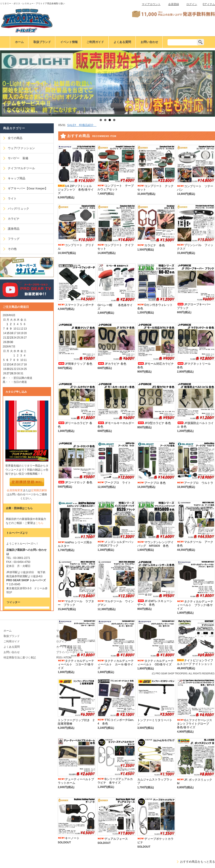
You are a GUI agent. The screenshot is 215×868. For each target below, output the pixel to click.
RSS (59, 658)
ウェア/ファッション (21, 148)
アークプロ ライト (114, 483)
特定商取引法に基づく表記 (20, 658)
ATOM (68, 658)
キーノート (69, 838)
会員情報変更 (15, 490)
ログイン (192, 4)
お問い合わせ (149, 42)
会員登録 (174, 4)
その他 (12, 249)
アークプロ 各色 (152, 483)
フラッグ (14, 239)
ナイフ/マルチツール (21, 168)
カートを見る (64, 647)
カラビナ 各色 (151, 245)
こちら (39, 523)
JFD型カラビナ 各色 (154, 423)
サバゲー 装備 (18, 158)
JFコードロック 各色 (75, 482)
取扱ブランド (42, 42)
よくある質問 (122, 42)
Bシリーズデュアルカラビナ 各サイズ (115, 781)
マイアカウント (151, 4)
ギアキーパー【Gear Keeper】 (28, 188)
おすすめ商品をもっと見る (198, 862)
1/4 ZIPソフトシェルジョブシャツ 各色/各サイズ (76, 190)
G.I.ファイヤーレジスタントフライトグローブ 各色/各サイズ (195, 724)
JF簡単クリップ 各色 (75, 364)
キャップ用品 (17, 178)
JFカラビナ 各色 (112, 364)
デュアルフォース (113, 839)
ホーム (19, 42)
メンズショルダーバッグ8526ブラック (116, 544)
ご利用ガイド (95, 42)
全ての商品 (15, 138)
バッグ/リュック (18, 209)
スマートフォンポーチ (76, 305)
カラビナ (14, 219)
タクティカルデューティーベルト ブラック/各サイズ (195, 605)
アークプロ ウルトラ (195, 483)
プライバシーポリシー (70, 652)
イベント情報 (69, 42)
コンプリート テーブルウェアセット (116, 188)
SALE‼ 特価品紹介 (82, 125)
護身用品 (14, 229)
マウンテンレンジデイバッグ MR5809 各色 (155, 544)
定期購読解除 (39, 490)
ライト (12, 198)
